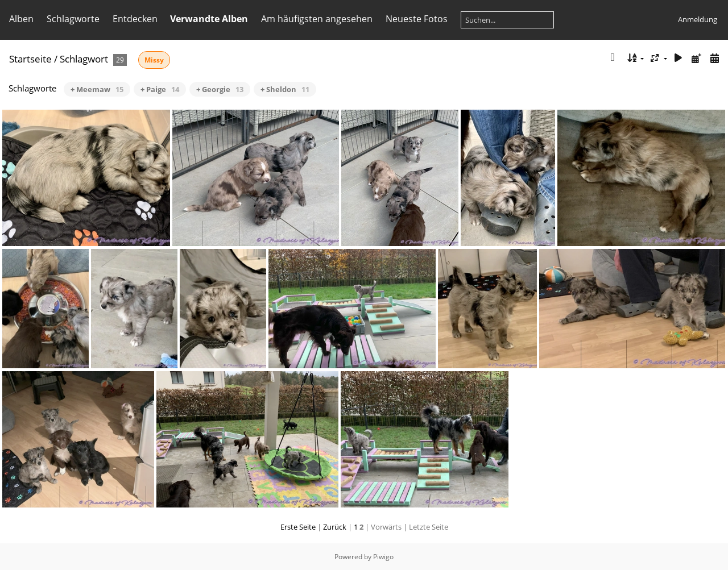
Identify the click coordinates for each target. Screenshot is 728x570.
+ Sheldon (285, 89)
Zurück (335, 527)
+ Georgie (220, 89)
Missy (154, 60)
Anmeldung (698, 19)
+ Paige (160, 89)
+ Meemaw (97, 89)
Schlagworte (73, 19)
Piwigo (383, 557)
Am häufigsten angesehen (317, 19)
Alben (21, 19)
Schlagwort (84, 59)
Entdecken (135, 19)
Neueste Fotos (417, 19)
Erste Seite (298, 527)
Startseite (30, 59)
